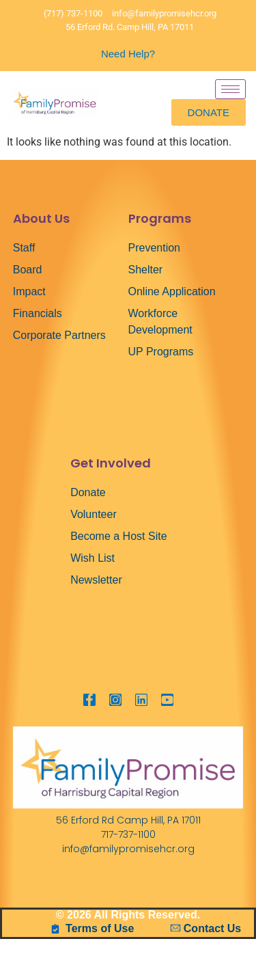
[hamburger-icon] (230, 89)
